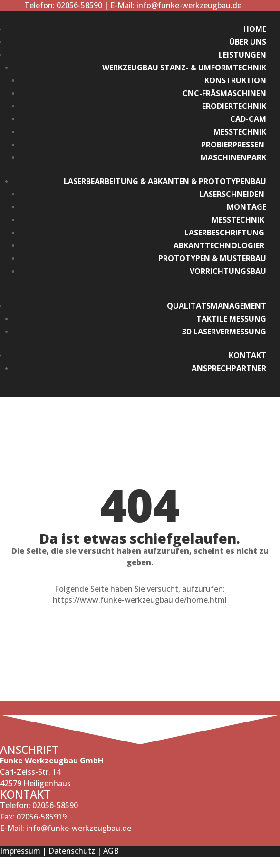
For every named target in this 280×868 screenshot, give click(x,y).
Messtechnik (240, 132)
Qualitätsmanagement (217, 306)
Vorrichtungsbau (228, 271)
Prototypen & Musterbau (212, 258)
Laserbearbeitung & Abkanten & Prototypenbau (165, 181)
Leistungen (242, 55)
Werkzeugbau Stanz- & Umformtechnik (184, 68)
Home (255, 29)
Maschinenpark (233, 157)
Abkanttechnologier (220, 245)
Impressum (20, 851)
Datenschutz (72, 851)
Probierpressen (234, 145)
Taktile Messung (231, 319)
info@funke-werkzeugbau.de (189, 5)
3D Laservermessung (224, 332)
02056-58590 (78, 5)
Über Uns (248, 42)
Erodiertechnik (234, 106)
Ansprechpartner (229, 368)
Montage (246, 207)
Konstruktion (235, 80)
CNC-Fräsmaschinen (224, 93)
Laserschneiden (233, 194)
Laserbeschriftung (225, 233)
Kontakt (247, 355)
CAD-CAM (248, 119)
